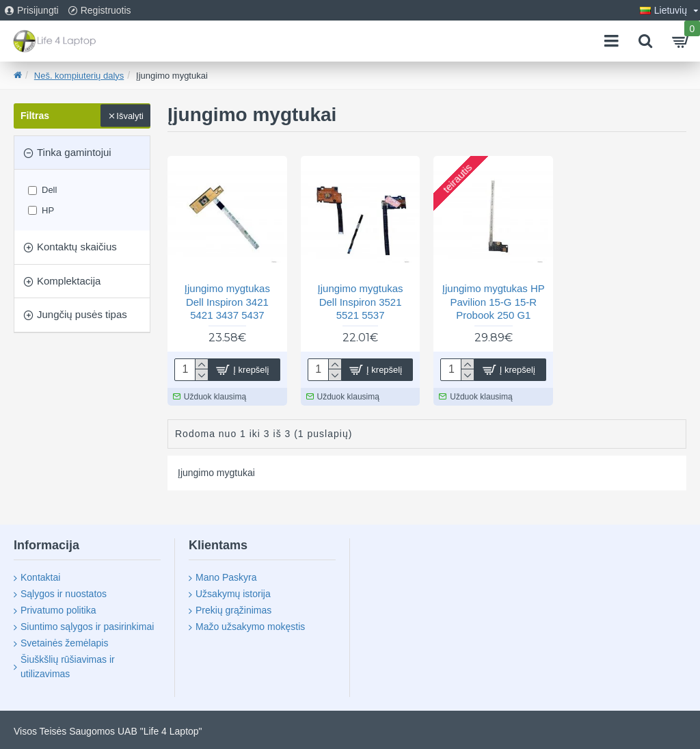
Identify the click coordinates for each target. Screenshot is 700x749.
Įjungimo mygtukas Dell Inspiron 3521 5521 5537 (361, 302)
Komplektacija (69, 281)
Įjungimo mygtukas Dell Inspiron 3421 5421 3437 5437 (227, 302)
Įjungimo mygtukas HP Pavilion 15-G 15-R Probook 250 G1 (494, 302)
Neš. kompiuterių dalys (79, 76)
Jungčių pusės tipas (82, 314)
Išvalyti (130, 116)
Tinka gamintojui (74, 152)
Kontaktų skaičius (77, 247)
